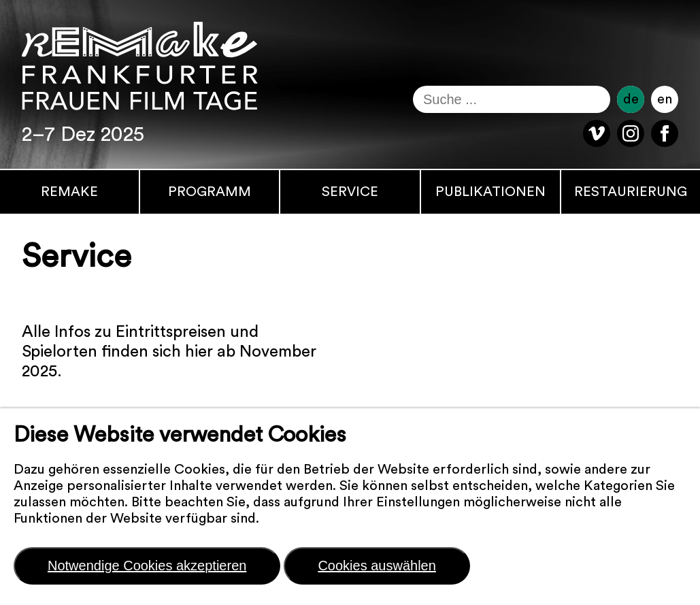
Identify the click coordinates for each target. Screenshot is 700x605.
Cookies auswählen (377, 566)
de (631, 99)
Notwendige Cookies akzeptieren (147, 566)
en (665, 99)
